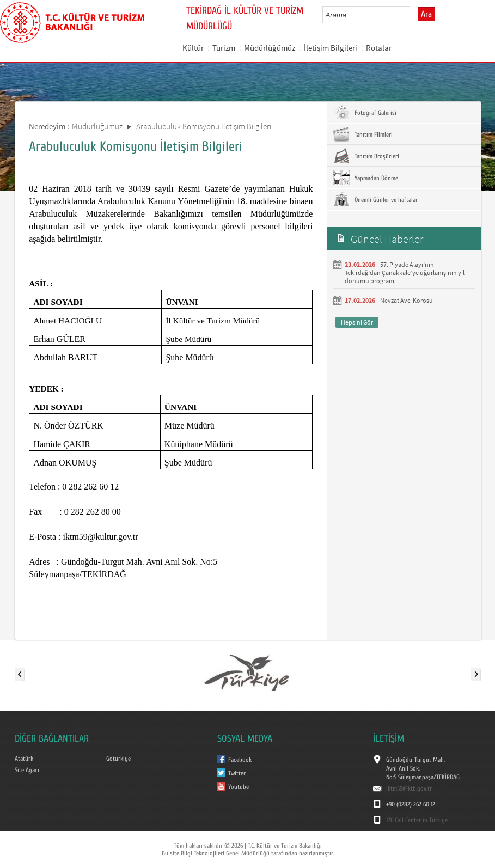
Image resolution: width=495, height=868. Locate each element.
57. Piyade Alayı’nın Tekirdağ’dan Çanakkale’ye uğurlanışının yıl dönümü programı (405, 273)
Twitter (237, 773)
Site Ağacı (27, 770)
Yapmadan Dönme (365, 178)
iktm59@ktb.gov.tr (409, 788)
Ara (426, 14)
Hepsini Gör (357, 322)
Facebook (240, 760)
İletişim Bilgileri (331, 48)
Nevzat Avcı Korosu (407, 300)
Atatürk (24, 759)
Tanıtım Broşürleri (366, 156)
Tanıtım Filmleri (363, 134)
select (413, 15)
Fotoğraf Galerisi (365, 112)
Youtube (239, 787)
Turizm (224, 48)
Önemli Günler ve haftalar (375, 199)
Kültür (193, 48)
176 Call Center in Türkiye (417, 820)
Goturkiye (118, 759)
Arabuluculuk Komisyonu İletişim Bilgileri (204, 126)
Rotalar (379, 48)
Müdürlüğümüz (270, 48)
